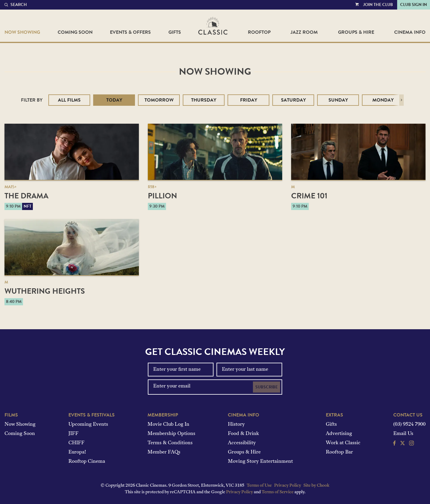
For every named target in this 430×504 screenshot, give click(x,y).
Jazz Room (304, 32)
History (236, 425)
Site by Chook (316, 486)
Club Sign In (414, 5)
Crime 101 (309, 196)
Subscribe (267, 387)
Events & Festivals (92, 415)
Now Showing (22, 32)
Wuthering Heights (45, 291)
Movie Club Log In (168, 425)
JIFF (73, 434)
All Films (69, 100)
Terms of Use (259, 486)
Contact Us (408, 415)
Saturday (293, 100)
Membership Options (171, 434)
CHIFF (76, 443)
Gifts (175, 32)
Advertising (339, 434)
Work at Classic (343, 443)
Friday (249, 100)
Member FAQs (164, 452)
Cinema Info (410, 32)
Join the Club (378, 5)
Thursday (204, 100)
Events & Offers (130, 32)
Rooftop (259, 32)
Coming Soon (75, 32)
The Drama (26, 196)
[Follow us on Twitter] (403, 444)
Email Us (403, 434)
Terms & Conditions (170, 443)
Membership (163, 415)
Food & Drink (243, 434)
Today (114, 100)
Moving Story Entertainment (260, 462)
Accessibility (242, 443)
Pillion (162, 196)
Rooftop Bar (339, 452)
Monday (383, 100)
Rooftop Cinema (87, 462)
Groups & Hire (356, 32)
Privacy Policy (288, 486)
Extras (334, 415)
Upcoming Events (88, 425)
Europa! (77, 452)
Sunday (338, 100)
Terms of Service (278, 492)
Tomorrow (159, 100)
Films (11, 415)
